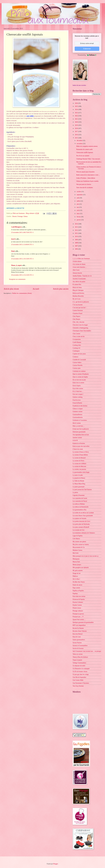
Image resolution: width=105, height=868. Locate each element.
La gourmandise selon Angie (81, 472)
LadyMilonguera (17, 227)
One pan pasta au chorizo (84, 184)
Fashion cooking (78, 397)
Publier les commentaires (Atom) (22, 293)
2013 (77, 227)
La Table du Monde (78, 481)
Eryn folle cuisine (78, 389)
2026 (77, 103)
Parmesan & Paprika (79, 599)
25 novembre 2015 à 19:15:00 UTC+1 (22, 259)
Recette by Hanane (78, 628)
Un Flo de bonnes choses (80, 672)
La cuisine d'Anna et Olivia (81, 452)
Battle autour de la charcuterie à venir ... (88, 175)
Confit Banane (77, 342)
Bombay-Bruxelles (78, 296)
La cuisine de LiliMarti (79, 464)
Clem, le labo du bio (79, 336)
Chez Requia (76, 319)
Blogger (56, 864)
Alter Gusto (76, 270)
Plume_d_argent (16, 265)
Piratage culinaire (78, 611)
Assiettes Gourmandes (79, 279)
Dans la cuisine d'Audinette (81, 374)
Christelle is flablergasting (80, 328)
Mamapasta (76, 559)
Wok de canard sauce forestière (85, 172)
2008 (77, 243)
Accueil (36, 289)
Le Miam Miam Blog (79, 484)
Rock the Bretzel (78, 634)
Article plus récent (11, 289)
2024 (77, 110)
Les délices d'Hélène (79, 504)
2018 (77, 128)
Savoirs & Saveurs (78, 648)
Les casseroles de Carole (80, 498)
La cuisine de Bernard (79, 458)
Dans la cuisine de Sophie (80, 377)
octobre (79, 192)
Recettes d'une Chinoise (80, 631)
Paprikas (75, 594)
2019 (77, 125)
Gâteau (25, 216)
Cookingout (76, 351)
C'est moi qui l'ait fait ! (79, 308)
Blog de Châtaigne (78, 290)
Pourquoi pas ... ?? (78, 617)
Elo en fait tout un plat (79, 380)
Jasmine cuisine (77, 438)
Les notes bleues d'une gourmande (83, 516)
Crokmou (75, 357)
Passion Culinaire (78, 602)
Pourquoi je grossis (78, 614)
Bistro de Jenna (77, 287)
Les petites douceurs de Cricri (81, 521)
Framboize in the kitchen (80, 406)
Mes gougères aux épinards (81, 568)
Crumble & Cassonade (79, 360)
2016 (77, 135)
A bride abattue (77, 261)
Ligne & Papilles (78, 536)
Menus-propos (77, 565)
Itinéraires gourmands (79, 432)
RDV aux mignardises (79, 625)
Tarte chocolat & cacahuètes (85, 188)
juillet (79, 201)
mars (78, 214)
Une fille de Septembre (79, 677)
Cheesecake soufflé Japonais (85, 153)
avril (78, 210)
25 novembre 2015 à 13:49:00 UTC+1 (22, 245)
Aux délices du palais (79, 282)
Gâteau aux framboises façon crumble (87, 181)
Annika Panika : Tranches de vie (82, 276)
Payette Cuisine (77, 605)
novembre (80, 144)
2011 (77, 233)
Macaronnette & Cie (79, 547)
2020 (77, 122)
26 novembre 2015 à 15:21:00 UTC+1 (22, 275)
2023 (77, 113)
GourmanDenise (77, 415)
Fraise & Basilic (77, 403)
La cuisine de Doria (78, 461)
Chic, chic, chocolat (78, 322)
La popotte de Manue (79, 478)
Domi (13, 251)
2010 (77, 236)
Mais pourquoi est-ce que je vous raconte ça (86, 556)
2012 (77, 230)
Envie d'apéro (77, 386)
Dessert (14, 216)
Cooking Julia (77, 345)
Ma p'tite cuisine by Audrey (81, 544)
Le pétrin (75, 492)
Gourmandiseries (78, 417)
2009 (77, 240)
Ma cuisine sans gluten (79, 542)
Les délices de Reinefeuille (81, 507)
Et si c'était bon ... (78, 391)
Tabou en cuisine (78, 654)
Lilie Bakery (76, 539)
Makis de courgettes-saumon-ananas (87, 146)
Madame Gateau (77, 550)
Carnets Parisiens (78, 310)
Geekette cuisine (78, 412)
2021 (77, 119)
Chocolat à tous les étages (80, 325)
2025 (77, 106)
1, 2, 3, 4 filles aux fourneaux (81, 259)
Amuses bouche (77, 273)
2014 (77, 224)
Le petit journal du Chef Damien (82, 490)
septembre (80, 195)
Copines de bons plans (79, 354)
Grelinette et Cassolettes (80, 420)
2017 (77, 131)
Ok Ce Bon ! (76, 579)
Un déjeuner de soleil (79, 666)
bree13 (13, 239)
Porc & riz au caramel (83, 156)
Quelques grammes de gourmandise (83, 622)
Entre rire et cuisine (78, 383)
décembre (80, 141)
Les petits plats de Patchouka (81, 524)
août (78, 198)
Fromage (20, 216)
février (79, 217)
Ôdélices (75, 576)
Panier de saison (77, 585)
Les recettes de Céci (79, 530)
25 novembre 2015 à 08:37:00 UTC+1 (22, 232)
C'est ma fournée (78, 305)
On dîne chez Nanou (79, 582)
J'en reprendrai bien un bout (81, 435)
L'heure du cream (78, 449)
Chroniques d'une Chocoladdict (82, 331)
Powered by (87, 55)
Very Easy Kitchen (78, 686)
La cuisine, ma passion (79, 469)
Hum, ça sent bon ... (78, 426)
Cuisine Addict (77, 362)
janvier (79, 220)
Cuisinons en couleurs (79, 371)
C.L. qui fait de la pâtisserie (81, 302)
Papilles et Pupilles (78, 591)
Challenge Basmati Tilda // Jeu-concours (88, 159)
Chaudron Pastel (77, 313)
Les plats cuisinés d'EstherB (81, 527)
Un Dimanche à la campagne (81, 669)
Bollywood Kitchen (78, 293)
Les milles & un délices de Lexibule (83, 513)
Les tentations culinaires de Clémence (84, 533)
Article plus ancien (61, 289)
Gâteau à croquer (78, 409)
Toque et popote (77, 660)
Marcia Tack (76, 562)
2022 (77, 116)
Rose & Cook (77, 637)
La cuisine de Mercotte (79, 466)
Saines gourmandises (79, 640)
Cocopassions (77, 339)
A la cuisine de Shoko (79, 264)
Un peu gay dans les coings (81, 674)
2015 (77, 138)
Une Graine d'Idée (78, 680)
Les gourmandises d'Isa (79, 510)
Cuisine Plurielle (78, 365)
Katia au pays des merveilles (81, 446)
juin (78, 204)
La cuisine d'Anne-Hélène (80, 455)
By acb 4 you (77, 299)
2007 (77, 246)
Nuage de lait (77, 573)
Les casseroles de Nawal (80, 501)
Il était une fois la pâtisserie (81, 429)
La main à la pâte (78, 475)
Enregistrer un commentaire (17, 279)
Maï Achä (76, 553)
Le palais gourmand (78, 487)
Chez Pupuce (76, 316)
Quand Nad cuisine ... (79, 620)
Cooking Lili (76, 348)
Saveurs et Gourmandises (80, 646)
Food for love (77, 400)
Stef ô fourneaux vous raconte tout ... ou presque (87, 651)
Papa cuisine (76, 588)
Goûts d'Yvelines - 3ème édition (86, 178)
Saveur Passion (77, 643)
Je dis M (75, 440)
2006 (77, 249)
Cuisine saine (77, 368)
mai (78, 207)
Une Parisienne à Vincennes (81, 683)
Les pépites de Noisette (79, 518)
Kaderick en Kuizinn (79, 443)
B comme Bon (77, 284)
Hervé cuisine (77, 423)
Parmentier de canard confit (84, 149)
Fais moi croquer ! (78, 394)
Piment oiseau (77, 608)
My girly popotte (78, 570)
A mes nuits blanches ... (80, 267)
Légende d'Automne (79, 495)
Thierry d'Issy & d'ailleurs (80, 657)
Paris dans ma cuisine (79, 596)
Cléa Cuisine (76, 334)
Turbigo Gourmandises (79, 663)
